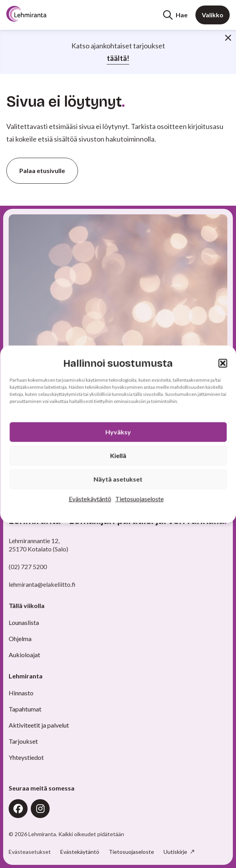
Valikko (213, 15)
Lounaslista (24, 622)
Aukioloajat (24, 655)
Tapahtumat (25, 709)
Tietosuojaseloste (139, 499)
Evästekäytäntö (90, 499)
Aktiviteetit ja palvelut (39, 725)
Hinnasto (21, 693)
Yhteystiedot (26, 757)
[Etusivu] (36, 14)
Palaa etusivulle (42, 170)
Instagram (40, 809)
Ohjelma (20, 639)
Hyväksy (118, 432)
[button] (223, 363)
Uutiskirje (176, 852)
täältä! (118, 58)
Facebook (18, 809)
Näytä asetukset (118, 479)
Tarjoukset (23, 741)
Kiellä (118, 455)
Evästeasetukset (30, 852)
